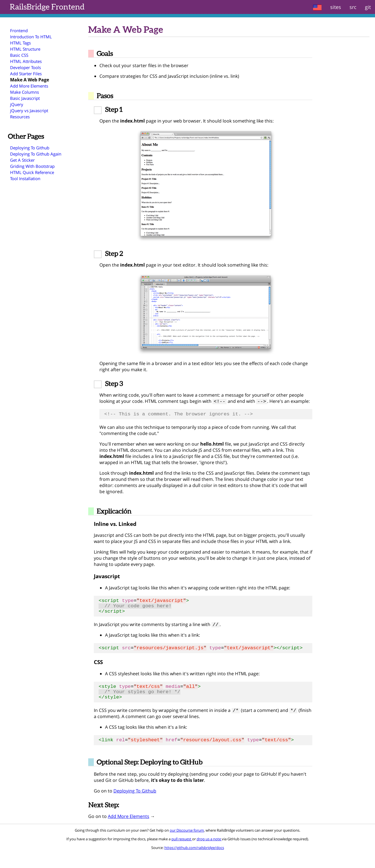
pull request (182, 853)
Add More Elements (29, 86)
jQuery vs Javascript (29, 110)
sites (336, 7)
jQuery (17, 104)
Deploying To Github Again (36, 154)
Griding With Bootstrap (32, 166)
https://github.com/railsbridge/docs (194, 862)
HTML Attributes (26, 61)
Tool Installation (25, 178)
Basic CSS (19, 55)
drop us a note (209, 853)
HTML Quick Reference (32, 172)
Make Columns (25, 92)
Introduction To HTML (31, 37)
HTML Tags (20, 43)
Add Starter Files (26, 74)
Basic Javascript (25, 98)
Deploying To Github (30, 148)
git (368, 7)
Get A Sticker (22, 160)
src (353, 7)
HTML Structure (25, 49)
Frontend (47, 7)
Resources (20, 117)
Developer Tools (25, 67)
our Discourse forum (187, 845)
